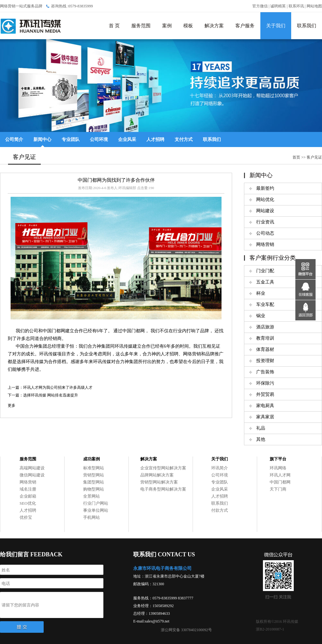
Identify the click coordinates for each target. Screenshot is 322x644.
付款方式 (220, 510)
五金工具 (265, 282)
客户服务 (245, 26)
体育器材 (265, 349)
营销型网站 (94, 475)
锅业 (261, 316)
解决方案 (214, 26)
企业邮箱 (28, 496)
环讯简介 (220, 468)
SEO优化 (28, 503)
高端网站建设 (32, 468)
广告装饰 (265, 372)
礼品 (261, 428)
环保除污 (265, 383)
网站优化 (265, 200)
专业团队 (71, 139)
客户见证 (314, 157)
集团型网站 (94, 482)
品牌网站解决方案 (157, 475)
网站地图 (314, 6)
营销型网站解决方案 (159, 482)
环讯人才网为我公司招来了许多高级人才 (58, 387)
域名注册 (28, 489)
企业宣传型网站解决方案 (163, 468)
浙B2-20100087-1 (270, 629)
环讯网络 (278, 468)
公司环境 (99, 139)
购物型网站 (94, 489)
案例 (167, 26)
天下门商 (278, 489)
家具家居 (265, 417)
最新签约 (265, 188)
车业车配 (265, 305)
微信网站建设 (32, 475)
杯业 (261, 293)
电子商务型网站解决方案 (163, 489)
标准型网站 (94, 468)
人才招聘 (155, 139)
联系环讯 (296, 6)
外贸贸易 (265, 394)
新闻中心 (42, 139)
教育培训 (265, 338)
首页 (296, 157)
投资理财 (265, 361)
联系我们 (307, 26)
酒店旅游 (265, 327)
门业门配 (265, 271)
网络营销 (265, 244)
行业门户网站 (96, 503)
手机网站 (91, 517)
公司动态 (265, 233)
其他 (261, 439)
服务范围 (141, 26)
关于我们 (276, 26)
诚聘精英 (278, 6)
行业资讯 (265, 222)
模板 (188, 26)
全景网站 (91, 496)
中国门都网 (280, 482)
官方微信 (260, 6)
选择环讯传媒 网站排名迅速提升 (51, 395)
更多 (12, 405)
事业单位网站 (96, 510)
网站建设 (265, 211)
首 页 (114, 26)
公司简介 (14, 139)
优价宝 (26, 517)
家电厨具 (265, 406)
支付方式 (184, 139)
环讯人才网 (280, 475)
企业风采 (127, 139)
